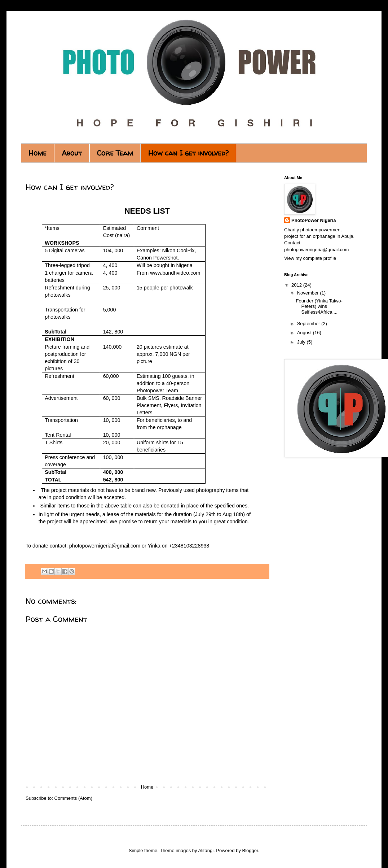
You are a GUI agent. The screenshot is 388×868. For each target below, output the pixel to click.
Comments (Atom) (73, 798)
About (72, 153)
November (309, 293)
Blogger (250, 850)
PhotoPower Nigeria (314, 220)
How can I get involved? (188, 153)
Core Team (115, 153)
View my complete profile (310, 258)
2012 (297, 285)
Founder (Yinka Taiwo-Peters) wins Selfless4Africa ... (319, 306)
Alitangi (206, 850)
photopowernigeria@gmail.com (105, 546)
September (309, 324)
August (305, 333)
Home (38, 153)
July (302, 342)
